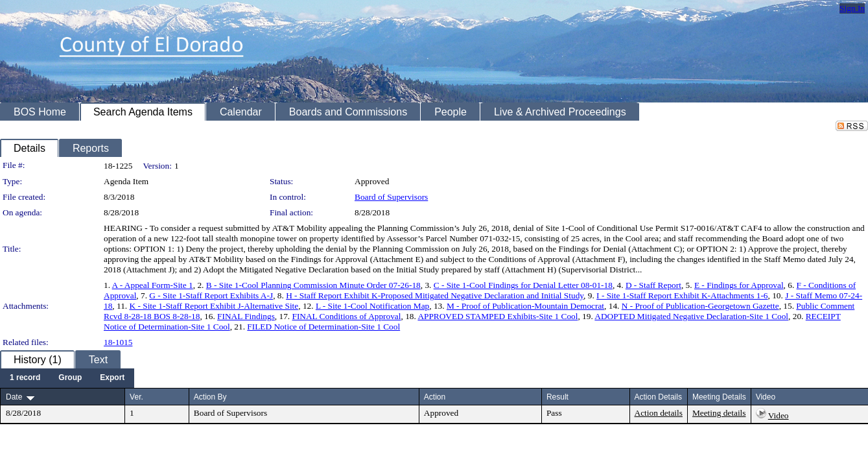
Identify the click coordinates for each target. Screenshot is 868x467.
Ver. (136, 397)
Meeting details (719, 413)
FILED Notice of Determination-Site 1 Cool (323, 327)
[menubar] (67, 378)
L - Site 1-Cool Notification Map (372, 306)
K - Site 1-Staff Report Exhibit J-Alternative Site (214, 306)
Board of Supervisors (391, 197)
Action (435, 397)
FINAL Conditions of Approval (347, 316)
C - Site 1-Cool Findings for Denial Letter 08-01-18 (523, 285)
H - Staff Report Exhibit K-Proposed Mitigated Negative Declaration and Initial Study (435, 295)
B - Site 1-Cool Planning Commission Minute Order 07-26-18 (313, 285)
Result (557, 397)
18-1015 (118, 342)
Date (14, 397)
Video (779, 415)
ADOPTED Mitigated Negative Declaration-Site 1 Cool (691, 316)
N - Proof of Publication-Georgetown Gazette (700, 306)
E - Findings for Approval (739, 285)
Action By (210, 397)
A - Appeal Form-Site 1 (153, 285)
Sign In (852, 8)
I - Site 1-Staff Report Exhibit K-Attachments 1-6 (682, 295)
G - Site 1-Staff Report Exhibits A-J (211, 295)
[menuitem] (25, 378)
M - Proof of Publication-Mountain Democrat (525, 306)
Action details (659, 413)
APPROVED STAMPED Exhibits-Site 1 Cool (498, 316)
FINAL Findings (246, 316)
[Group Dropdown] (70, 378)
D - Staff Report (653, 285)
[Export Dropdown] (112, 378)
